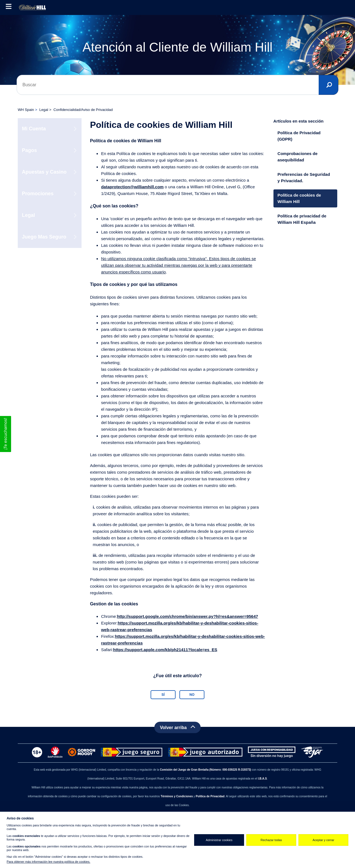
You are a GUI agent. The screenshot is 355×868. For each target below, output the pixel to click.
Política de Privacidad (210, 796)
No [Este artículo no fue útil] (192, 695)
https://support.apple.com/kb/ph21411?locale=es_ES (165, 650)
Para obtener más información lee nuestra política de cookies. (48, 862)
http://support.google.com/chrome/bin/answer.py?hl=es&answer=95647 (187, 616)
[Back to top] (177, 727)
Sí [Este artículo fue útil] (163, 695)
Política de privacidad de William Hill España (302, 219)
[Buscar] (177, 85)
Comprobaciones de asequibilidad (298, 157)
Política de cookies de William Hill (299, 198)
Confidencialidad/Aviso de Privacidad (83, 110)
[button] (6, 434)
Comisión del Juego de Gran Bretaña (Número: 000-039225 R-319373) (205, 770)
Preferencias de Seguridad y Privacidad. (304, 177)
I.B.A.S (262, 779)
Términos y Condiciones (177, 796)
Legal (44, 110)
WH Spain (26, 110)
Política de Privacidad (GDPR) (299, 136)
